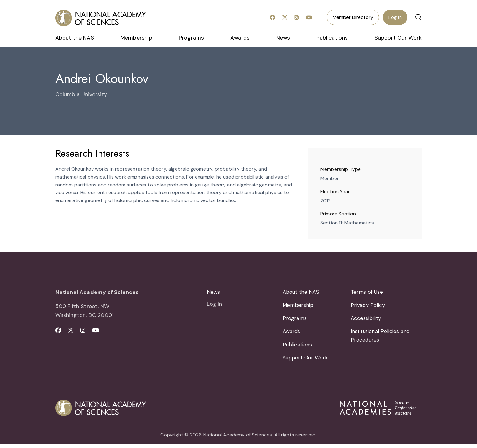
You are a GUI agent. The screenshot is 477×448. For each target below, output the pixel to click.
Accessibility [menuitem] (367, 320)
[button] (418, 17)
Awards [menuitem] (240, 38)
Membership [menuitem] (136, 38)
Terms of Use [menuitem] (368, 292)
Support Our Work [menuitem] (398, 38)
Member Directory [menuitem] (353, 17)
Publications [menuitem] (332, 38)
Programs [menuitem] (191, 38)
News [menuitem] (283, 38)
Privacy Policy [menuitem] (368, 306)
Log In (395, 17)
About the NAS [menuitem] (75, 38)
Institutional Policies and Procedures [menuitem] (382, 338)
